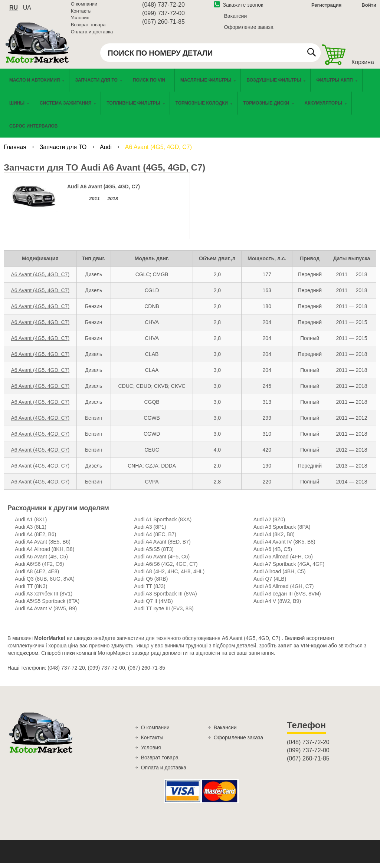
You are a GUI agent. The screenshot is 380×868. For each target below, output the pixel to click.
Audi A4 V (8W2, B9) (277, 607)
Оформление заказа (249, 31)
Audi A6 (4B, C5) (273, 555)
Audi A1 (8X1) (31, 525)
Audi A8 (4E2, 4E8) (37, 577)
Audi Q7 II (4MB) (153, 607)
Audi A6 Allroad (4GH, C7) (284, 592)
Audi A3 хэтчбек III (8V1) (44, 599)
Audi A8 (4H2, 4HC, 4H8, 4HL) (169, 577)
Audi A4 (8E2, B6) (35, 540)
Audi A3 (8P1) (150, 532)
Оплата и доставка (92, 35)
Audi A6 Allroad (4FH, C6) (283, 562)
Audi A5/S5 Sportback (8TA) (47, 607)
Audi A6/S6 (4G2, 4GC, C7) (166, 570)
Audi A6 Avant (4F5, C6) (162, 562)
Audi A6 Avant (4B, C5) (41, 562)
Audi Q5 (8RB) (151, 584)
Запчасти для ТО (64, 153)
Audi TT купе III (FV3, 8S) (164, 614)
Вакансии (236, 20)
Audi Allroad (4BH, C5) (280, 577)
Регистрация (326, 9)
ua (27, 11)
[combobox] (210, 56)
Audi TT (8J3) (150, 592)
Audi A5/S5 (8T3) (154, 555)
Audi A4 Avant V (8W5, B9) (46, 614)
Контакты (81, 15)
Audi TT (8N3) (31, 592)
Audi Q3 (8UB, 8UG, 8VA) (45, 584)
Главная (16, 153)
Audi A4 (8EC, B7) (155, 540)
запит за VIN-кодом (302, 651)
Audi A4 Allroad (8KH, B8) (45, 555)
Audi (107, 153)
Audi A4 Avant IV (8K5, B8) (284, 547)
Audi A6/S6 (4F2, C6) (39, 570)
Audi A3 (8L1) (31, 532)
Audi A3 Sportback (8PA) (282, 532)
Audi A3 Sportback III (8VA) (165, 599)
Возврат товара (88, 28)
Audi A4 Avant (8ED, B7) (162, 547)
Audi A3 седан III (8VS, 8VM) (287, 599)
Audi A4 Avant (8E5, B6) (43, 547)
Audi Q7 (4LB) (270, 584)
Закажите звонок (239, 9)
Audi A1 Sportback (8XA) (163, 525)
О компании (84, 8)
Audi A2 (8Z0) (269, 525)
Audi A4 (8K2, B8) (274, 540)
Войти (369, 9)
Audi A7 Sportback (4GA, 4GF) (289, 570)
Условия (80, 21)
